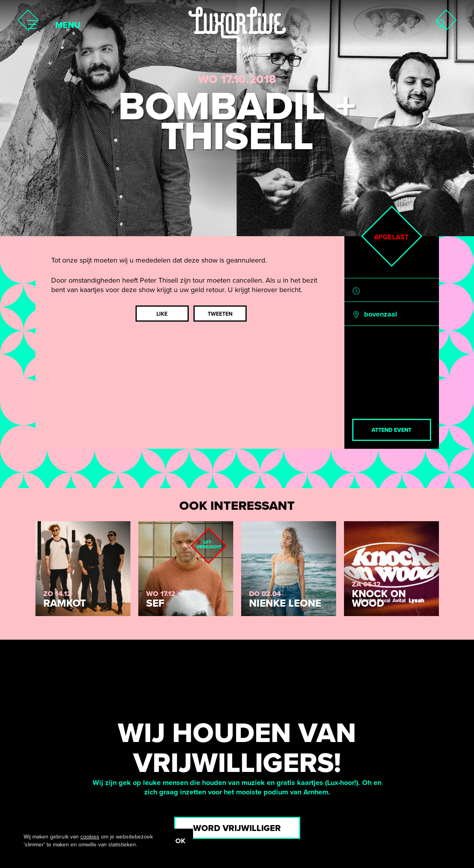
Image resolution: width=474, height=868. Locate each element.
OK (180, 841)
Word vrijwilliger (237, 828)
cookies (90, 837)
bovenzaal (381, 314)
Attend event (391, 430)
